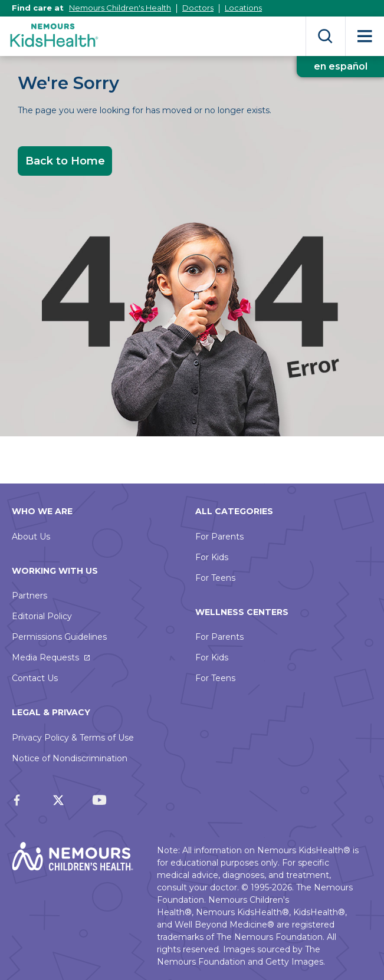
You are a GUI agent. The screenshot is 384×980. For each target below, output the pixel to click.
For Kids (212, 557)
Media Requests (45, 657)
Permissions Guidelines (59, 637)
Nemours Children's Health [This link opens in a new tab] (120, 8)
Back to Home (65, 161)
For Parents (219, 537)
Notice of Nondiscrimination (70, 758)
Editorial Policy (42, 616)
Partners (29, 596)
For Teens (215, 578)
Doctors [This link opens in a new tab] (198, 8)
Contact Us (35, 678)
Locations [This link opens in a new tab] (243, 8)
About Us (31, 537)
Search (325, 36)
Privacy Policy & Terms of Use (73, 738)
